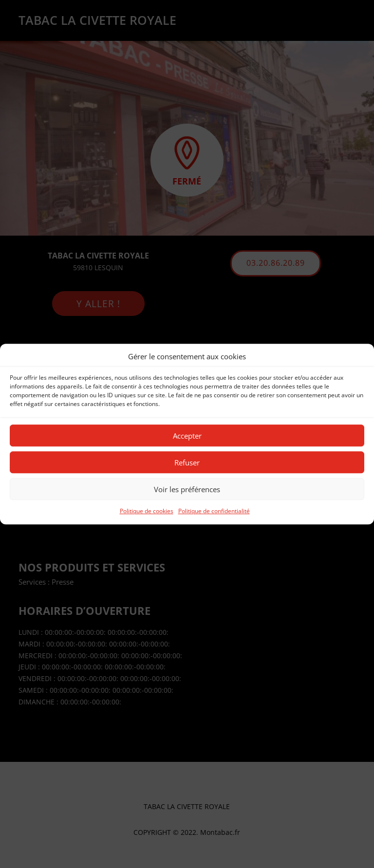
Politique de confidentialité (214, 511)
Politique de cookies (147, 511)
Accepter (187, 436)
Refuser (187, 462)
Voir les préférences (187, 489)
